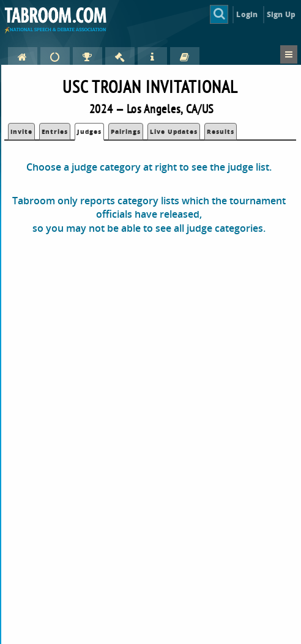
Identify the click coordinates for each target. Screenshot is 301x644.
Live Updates (174, 131)
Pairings (126, 131)
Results (221, 131)
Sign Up (281, 14)
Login (247, 14)
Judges (89, 131)
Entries (55, 131)
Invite (21, 131)
